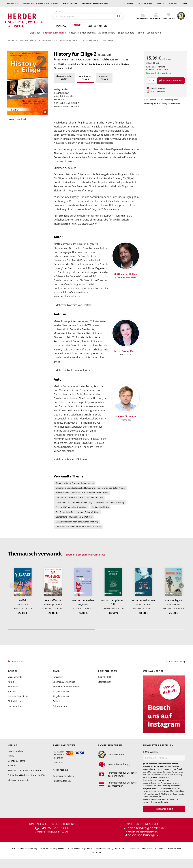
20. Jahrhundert (107, 33)
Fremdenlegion (174, 600)
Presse (11, 756)
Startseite (24, 40)
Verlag (160, 4)
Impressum (97, 852)
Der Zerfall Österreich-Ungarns (69, 498)
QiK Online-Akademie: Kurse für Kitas (27, 775)
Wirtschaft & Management (82, 33)
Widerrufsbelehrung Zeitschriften (110, 848)
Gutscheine (61, 770)
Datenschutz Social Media (153, 848)
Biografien (35, 33)
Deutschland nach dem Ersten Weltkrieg (74, 502)
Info (184, 4)
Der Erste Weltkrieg (100, 507)
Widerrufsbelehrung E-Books (80, 848)
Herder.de (12, 4)
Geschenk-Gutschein (63, 776)
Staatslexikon (105, 682)
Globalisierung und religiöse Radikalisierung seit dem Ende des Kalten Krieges (91, 488)
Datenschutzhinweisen (160, 802)
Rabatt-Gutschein (62, 781)
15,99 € (86, 78)
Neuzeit (12, 691)
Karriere (12, 766)
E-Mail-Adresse (151, 752)
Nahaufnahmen (16, 706)
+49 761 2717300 (54, 828)
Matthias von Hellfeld (69, 64)
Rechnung (58, 758)
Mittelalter (13, 687)
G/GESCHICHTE (106, 677)
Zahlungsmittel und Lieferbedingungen (162, 100)
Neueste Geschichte (18, 696)
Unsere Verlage (16, 751)
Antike (11, 682)
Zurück (12, 586)
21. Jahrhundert (126, 33)
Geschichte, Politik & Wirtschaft (40, 4)
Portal (61, 26)
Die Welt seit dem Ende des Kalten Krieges (75, 483)
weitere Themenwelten (95, 4)
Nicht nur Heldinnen (143, 600)
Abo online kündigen (142, 835)
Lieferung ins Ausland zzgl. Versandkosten (163, 103)
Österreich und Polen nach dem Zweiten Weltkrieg (78, 527)
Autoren (128, 4)
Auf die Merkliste (158, 88)
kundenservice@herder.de (144, 828)
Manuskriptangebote (19, 780)
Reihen (140, 33)
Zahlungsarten (64, 745)
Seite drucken (18, 661)
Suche (58, 11)
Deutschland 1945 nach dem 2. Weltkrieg (74, 517)
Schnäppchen (154, 33)
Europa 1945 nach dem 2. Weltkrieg (72, 507)
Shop (77, 25)
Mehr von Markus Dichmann (72, 459)
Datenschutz (133, 848)
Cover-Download (17, 119)
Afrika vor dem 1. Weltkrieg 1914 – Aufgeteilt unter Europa (82, 493)
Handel (173, 4)
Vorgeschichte (15, 677)
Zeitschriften (145, 4)
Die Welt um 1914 (95, 498)
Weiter (181, 586)
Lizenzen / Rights (17, 761)
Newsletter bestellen (158, 745)
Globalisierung (15, 701)
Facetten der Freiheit (83, 600)
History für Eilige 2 (107, 40)
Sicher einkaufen (110, 745)
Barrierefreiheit (175, 848)
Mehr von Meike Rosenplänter (73, 370)
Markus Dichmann (126, 416)
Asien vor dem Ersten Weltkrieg (110, 502)
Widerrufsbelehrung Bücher (52, 848)
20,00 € (64, 78)
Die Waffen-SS (53, 600)
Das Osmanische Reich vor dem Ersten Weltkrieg (78, 512)
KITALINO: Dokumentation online (25, 770)
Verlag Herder (153, 671)
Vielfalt (23, 600)
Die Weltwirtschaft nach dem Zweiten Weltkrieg (77, 522)
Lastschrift (58, 762)
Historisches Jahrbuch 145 (113, 602)
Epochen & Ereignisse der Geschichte (85, 555)
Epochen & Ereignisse (54, 33)
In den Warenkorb (173, 81)
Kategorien (71, 40)
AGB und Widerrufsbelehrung (24, 848)
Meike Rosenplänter (100, 64)
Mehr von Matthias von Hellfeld (74, 305)
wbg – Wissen (70, 4)
